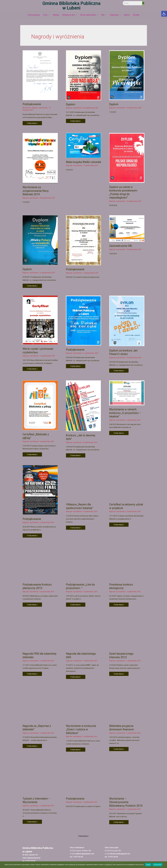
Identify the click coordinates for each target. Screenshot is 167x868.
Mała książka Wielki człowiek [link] (83, 162)
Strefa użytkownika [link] (89, 15)
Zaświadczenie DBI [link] (121, 254)
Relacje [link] (56, 15)
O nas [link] (46, 15)
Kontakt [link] (136, 15)
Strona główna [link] (34, 15)
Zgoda (148, 865)
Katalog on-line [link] (70, 15)
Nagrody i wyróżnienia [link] (40, 108)
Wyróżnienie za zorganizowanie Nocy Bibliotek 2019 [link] (36, 191)
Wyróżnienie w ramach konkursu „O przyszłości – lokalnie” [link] (125, 393)
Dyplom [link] (71, 104)
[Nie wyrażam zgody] (164, 865)
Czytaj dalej (157, 865)
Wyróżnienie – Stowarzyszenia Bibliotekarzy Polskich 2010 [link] (126, 752)
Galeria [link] (127, 15)
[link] (164, 14)
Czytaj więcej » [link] (32, 123)
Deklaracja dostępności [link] (90, 859)
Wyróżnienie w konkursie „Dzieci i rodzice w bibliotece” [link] (81, 679)
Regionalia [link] (115, 15)
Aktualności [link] (27, 108)
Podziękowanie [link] (32, 104)
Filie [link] (104, 15)
